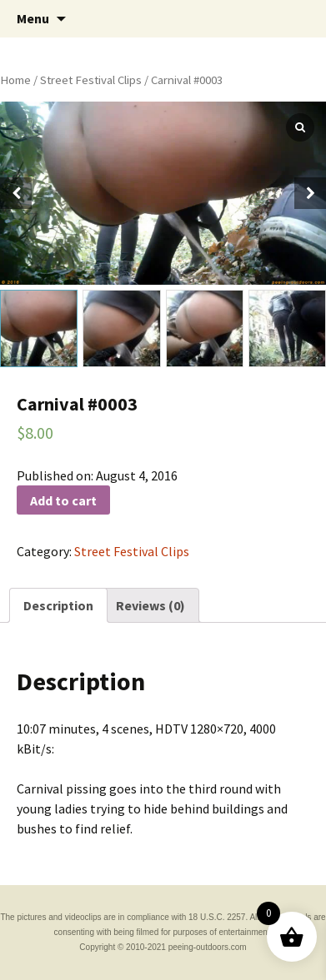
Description (58, 605)
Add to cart (63, 500)
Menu (33, 18)
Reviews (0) (150, 605)
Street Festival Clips (91, 80)
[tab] (58, 605)
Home (15, 80)
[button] (310, 193)
